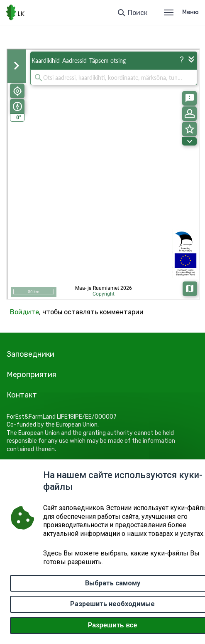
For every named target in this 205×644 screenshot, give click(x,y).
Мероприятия (31, 375)
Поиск (138, 13)
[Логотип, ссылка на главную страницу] (15, 12)
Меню (181, 12)
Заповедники (31, 354)
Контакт (22, 395)
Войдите (24, 312)
